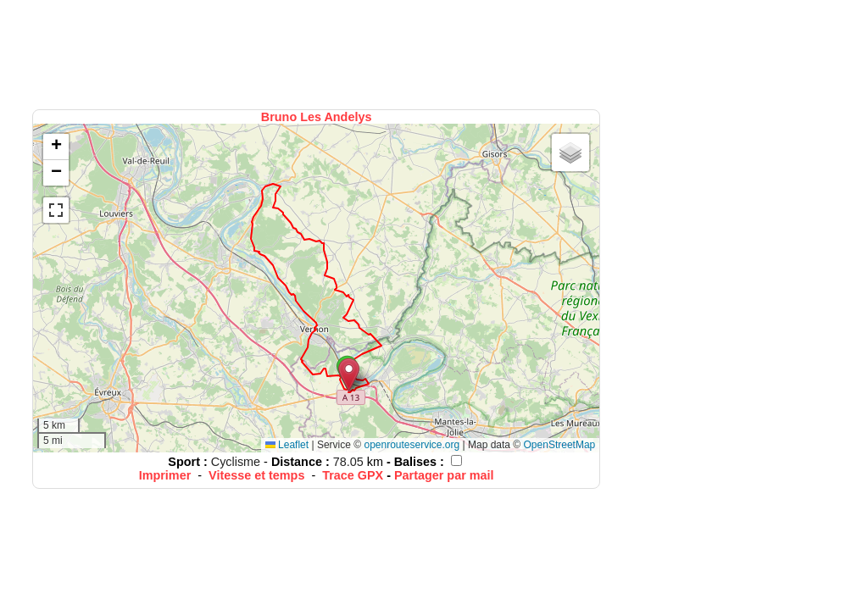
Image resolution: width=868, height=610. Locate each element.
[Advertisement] (318, 53)
